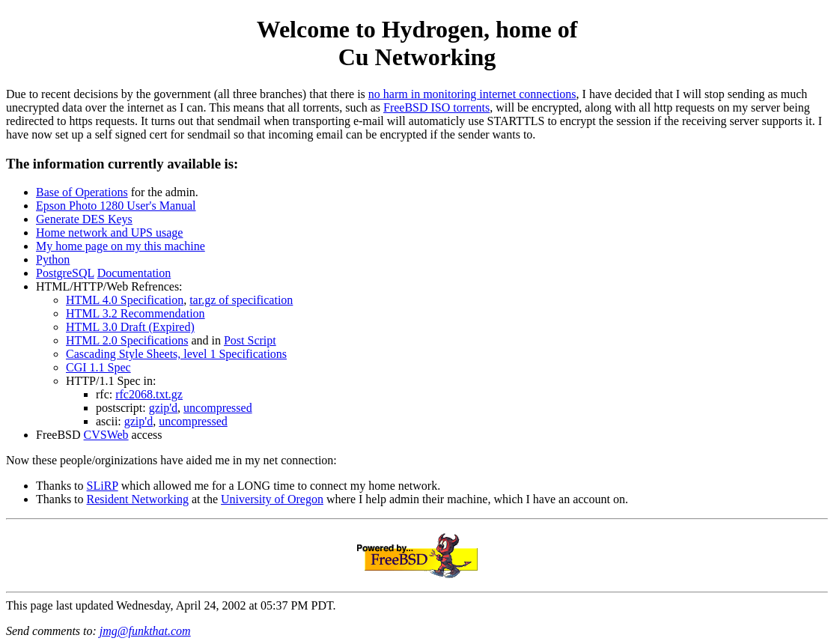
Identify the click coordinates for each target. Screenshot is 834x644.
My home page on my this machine (121, 246)
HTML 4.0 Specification (125, 300)
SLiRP (103, 486)
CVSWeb (106, 435)
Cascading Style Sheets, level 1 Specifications (176, 354)
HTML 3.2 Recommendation (136, 313)
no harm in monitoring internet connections (472, 94)
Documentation (134, 273)
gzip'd (163, 408)
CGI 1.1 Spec (98, 367)
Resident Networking (138, 499)
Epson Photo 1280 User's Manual (116, 206)
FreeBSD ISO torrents (436, 107)
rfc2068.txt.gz (149, 394)
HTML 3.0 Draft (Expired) (130, 327)
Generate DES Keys (84, 219)
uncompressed (218, 408)
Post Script (250, 340)
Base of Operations (82, 192)
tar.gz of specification (241, 300)
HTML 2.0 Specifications (127, 340)
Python (53, 259)
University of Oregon (272, 499)
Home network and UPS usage (109, 233)
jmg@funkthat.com (145, 631)
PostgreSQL (65, 273)
